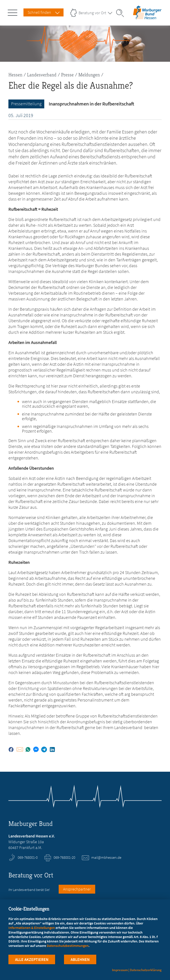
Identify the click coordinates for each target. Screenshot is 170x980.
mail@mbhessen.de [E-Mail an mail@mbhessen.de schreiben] (106, 857)
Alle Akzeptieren (32, 960)
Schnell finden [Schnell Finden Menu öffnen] (39, 12)
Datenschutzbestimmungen (68, 946)
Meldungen (89, 75)
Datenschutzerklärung (146, 970)
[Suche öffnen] (122, 13)
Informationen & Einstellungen (32, 928)
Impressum (120, 970)
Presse (67, 75)
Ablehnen (80, 960)
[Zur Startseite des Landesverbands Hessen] (147, 16)
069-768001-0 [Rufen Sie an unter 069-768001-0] (28, 857)
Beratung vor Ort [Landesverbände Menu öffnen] (92, 13)
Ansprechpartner (77, 889)
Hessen (15, 75)
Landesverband (42, 75)
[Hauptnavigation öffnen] (13, 12)
